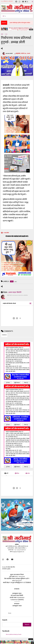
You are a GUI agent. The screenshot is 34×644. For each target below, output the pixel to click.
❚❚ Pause (17, 383)
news (6, 34)
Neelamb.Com (20, 640)
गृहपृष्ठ (2, 34)
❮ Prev (8, 383)
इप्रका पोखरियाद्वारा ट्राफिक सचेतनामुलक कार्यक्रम (22, 23)
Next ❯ (26, 383)
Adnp (31, 29)
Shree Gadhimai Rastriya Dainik (14, 634)
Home (10, 613)
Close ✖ (31, 639)
